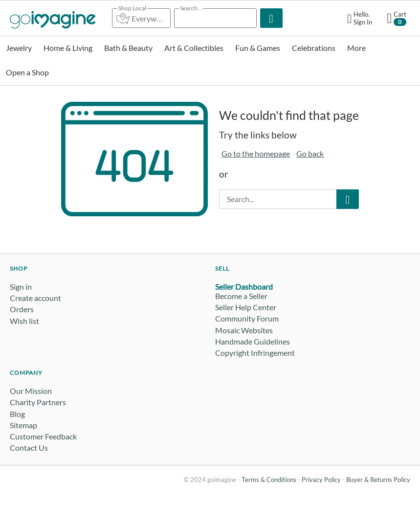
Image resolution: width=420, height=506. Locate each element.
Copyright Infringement (255, 353)
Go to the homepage (256, 153)
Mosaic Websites (244, 330)
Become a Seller (241, 296)
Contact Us (29, 448)
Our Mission (31, 391)
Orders (22, 309)
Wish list (24, 321)
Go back (310, 153)
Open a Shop (27, 72)
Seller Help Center (246, 307)
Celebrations (314, 48)
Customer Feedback (43, 436)
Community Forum (247, 318)
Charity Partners (38, 402)
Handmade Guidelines (253, 341)
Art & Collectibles (194, 48)
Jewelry (19, 48)
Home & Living (68, 48)
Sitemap (23, 425)
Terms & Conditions (269, 480)
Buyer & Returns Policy (378, 480)
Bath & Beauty (128, 48)
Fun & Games (258, 48)
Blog (17, 414)
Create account (35, 298)
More (356, 48)
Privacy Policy (321, 480)
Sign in (21, 287)
